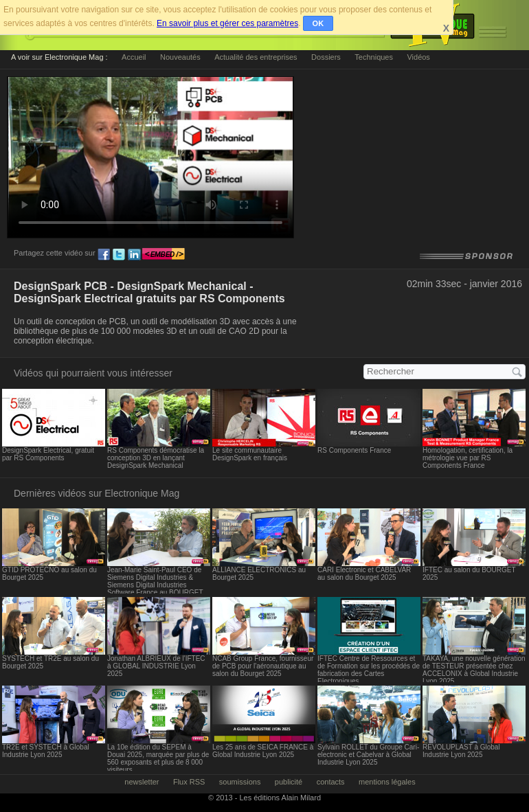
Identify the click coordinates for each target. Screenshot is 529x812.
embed (164, 255)
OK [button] (318, 23)
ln (134, 255)
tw (119, 255)
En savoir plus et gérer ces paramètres (227, 23)
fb (104, 255)
